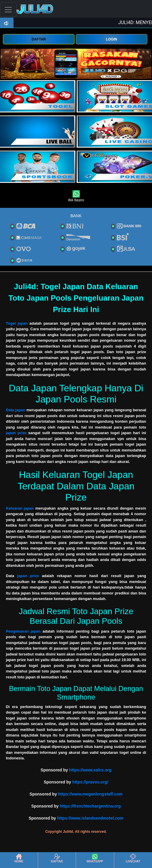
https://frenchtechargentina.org (90, 806)
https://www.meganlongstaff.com (90, 794)
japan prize (16, 433)
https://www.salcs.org (90, 770)
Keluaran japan (20, 508)
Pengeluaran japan (23, 631)
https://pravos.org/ (90, 782)
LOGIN (112, 39)
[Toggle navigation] (8, 10)
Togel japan (17, 323)
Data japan (16, 410)
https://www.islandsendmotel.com (90, 818)
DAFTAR (39, 39)
